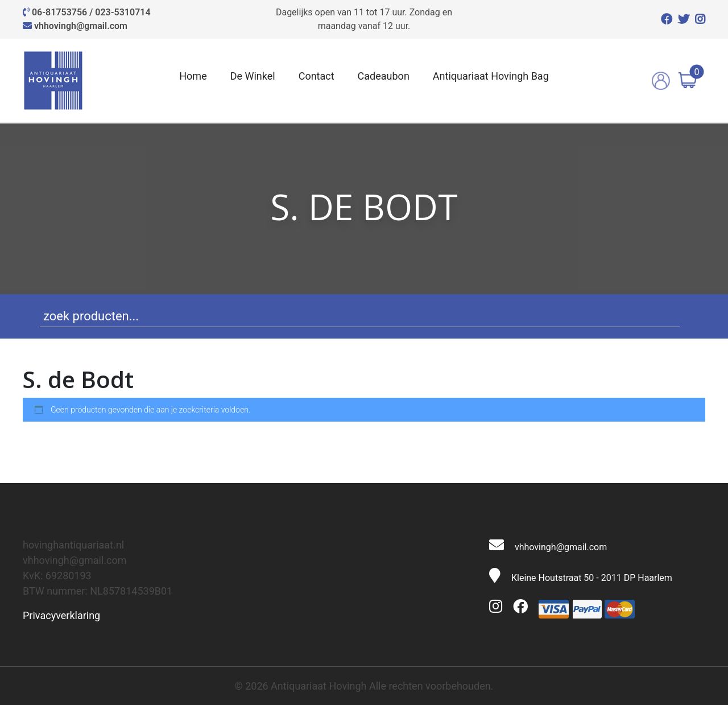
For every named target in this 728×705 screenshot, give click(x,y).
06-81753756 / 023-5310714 (91, 12)
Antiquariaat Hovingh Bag (491, 76)
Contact (317, 76)
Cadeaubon (384, 76)
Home (193, 76)
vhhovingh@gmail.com (81, 26)
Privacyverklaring (61, 615)
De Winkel (253, 76)
